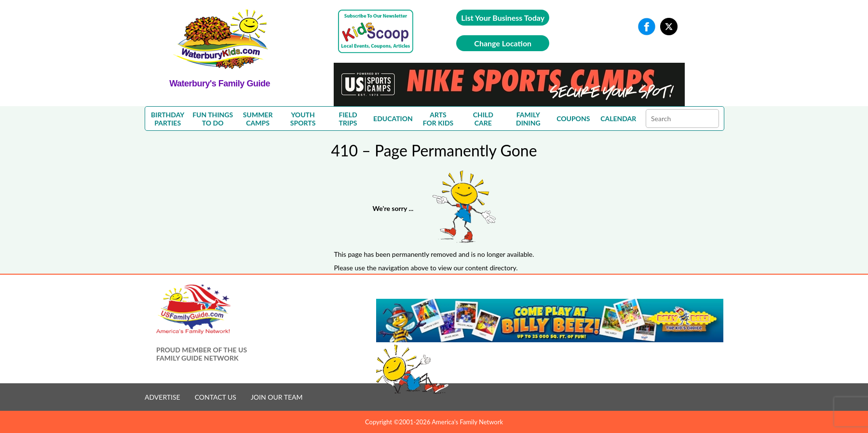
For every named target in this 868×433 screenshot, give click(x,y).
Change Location (503, 43)
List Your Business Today (503, 18)
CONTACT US (216, 397)
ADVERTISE (163, 397)
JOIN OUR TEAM (277, 397)
